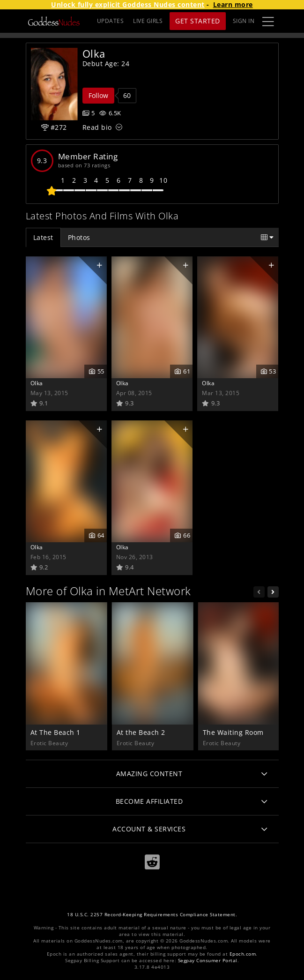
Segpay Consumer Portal (208, 961)
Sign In (244, 21)
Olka (37, 383)
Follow (98, 95)
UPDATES (111, 21)
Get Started (198, 21)
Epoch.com (243, 954)
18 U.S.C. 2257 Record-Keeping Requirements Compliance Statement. (152, 915)
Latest (43, 237)
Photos (79, 237)
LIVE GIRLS (148, 21)
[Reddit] (152, 862)
